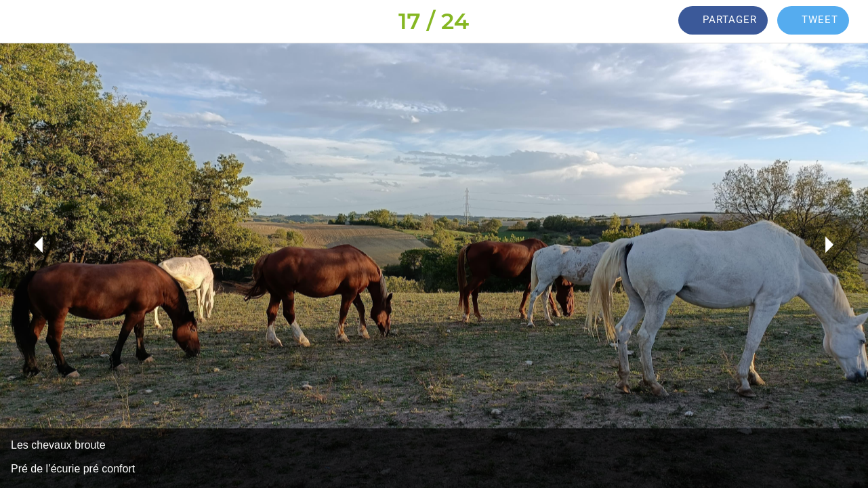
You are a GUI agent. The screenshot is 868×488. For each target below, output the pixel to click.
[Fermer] (22, 22)
